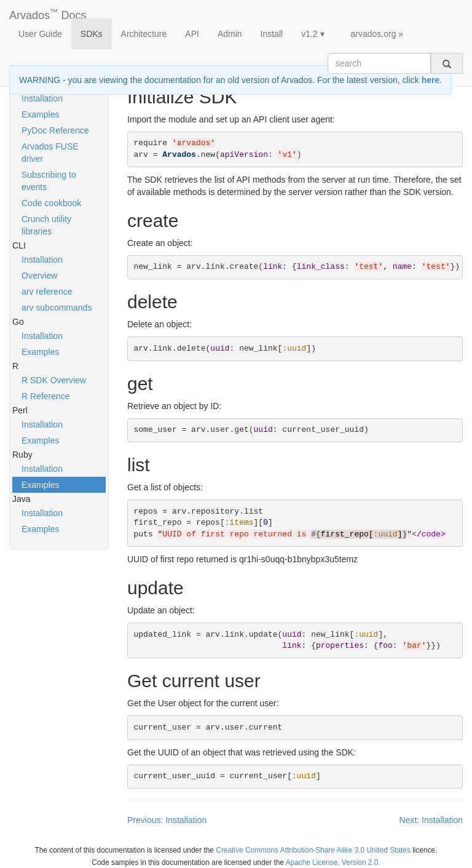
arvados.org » (377, 34)
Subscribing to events (49, 181)
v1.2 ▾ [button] (313, 34)
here (431, 80)
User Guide (40, 34)
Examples (40, 114)
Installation (42, 98)
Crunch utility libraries (46, 225)
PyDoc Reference (55, 130)
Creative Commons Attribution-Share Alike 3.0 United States (313, 850)
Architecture (144, 34)
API (192, 34)
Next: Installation (431, 820)
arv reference (47, 292)
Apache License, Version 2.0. (333, 862)
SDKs (92, 34)
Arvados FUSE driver (50, 153)
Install (272, 34)
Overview (39, 276)
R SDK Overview (54, 380)
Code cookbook (51, 203)
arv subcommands (57, 308)
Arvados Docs (48, 13)
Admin (230, 34)
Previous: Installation (167, 820)
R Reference (46, 396)
